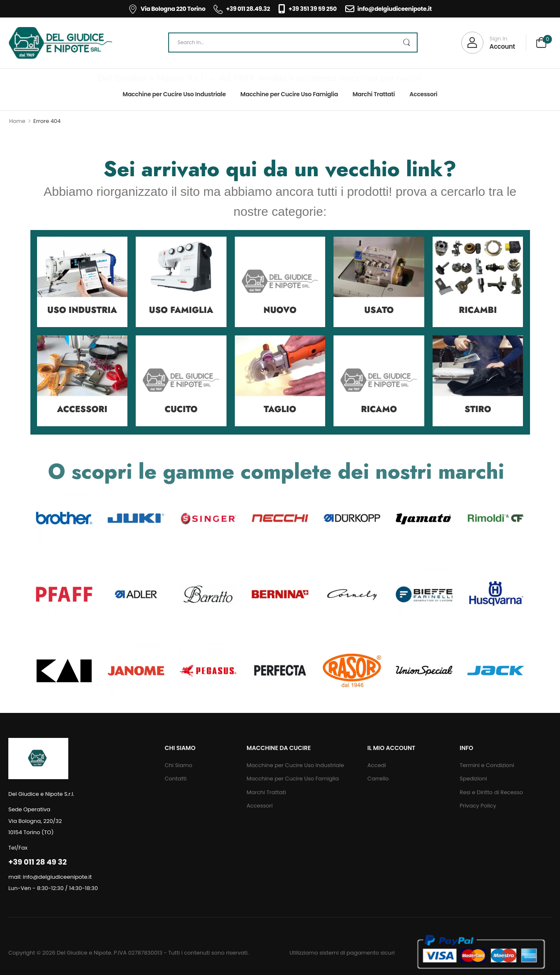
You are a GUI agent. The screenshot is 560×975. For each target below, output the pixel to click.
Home (17, 121)
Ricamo (379, 409)
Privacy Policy (478, 806)
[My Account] (488, 43)
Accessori (423, 94)
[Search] (293, 42)
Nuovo (280, 310)
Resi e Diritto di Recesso (491, 792)
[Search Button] (406, 42)
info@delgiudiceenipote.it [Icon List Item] (388, 9)
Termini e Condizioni (487, 765)
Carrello (378, 779)
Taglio (280, 409)
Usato (379, 310)
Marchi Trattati (374, 94)
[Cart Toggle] (541, 44)
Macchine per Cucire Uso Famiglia (289, 94)
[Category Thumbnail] (82, 282)
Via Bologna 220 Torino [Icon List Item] (167, 9)
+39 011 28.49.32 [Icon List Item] (242, 9)
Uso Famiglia (181, 310)
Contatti (175, 779)
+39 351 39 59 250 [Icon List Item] (307, 9)
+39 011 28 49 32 (37, 862)
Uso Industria (82, 310)
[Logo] (60, 43)
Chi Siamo (178, 765)
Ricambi (478, 310)
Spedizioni (473, 779)
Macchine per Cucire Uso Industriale (174, 94)
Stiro (478, 409)
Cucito (181, 409)
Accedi (377, 765)
